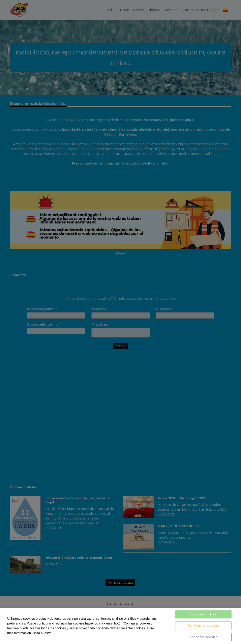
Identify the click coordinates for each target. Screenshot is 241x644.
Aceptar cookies (203, 614)
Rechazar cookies (203, 637)
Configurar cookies (203, 626)
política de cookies (67, 633)
